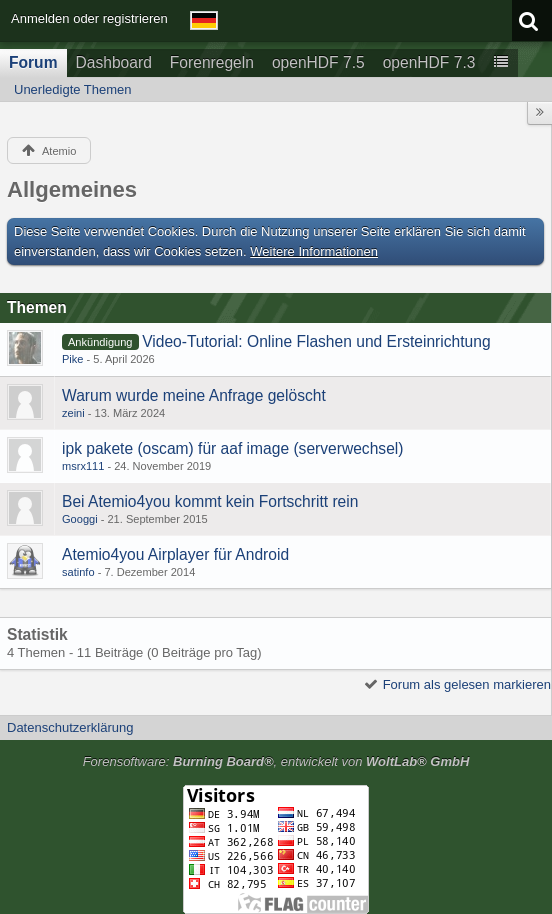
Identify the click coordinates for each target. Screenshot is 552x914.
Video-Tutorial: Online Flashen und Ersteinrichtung (316, 341)
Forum (33, 62)
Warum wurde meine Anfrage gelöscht (194, 395)
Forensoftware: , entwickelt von (276, 761)
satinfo (78, 572)
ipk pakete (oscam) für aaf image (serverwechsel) (232, 448)
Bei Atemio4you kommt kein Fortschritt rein (210, 501)
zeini (73, 413)
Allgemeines (72, 189)
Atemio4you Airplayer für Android (175, 554)
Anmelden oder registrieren (89, 18)
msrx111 (83, 466)
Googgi (80, 519)
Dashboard (114, 62)
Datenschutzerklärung (70, 727)
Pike (73, 359)
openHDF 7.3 (429, 62)
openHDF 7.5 (318, 62)
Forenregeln (212, 62)
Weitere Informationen (314, 251)
